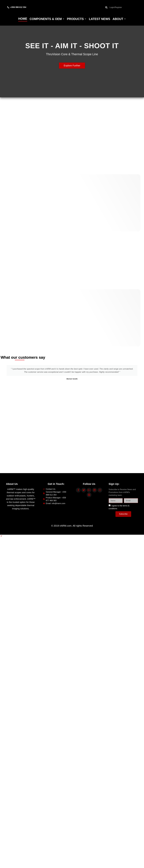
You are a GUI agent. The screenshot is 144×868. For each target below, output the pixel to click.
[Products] (77, 19)
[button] (2, 373)
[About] (119, 19)
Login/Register (116, 7)
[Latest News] (99, 19)
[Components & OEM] (47, 19)
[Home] (23, 19)
